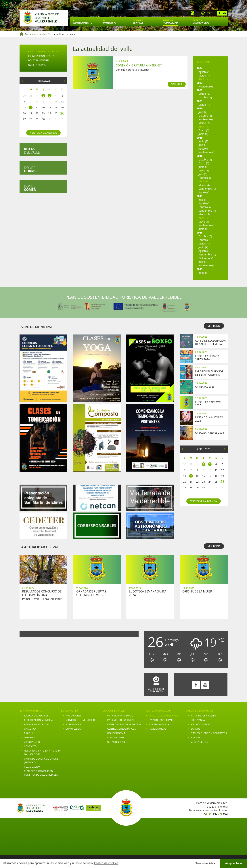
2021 (200, 101)
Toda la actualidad (36, 34)
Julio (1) (203, 200)
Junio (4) (203, 247)
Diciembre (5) (206, 258)
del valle (32, 151)
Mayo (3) (204, 222)
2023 (200, 83)
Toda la (170, 21)
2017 (200, 196)
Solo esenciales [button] (205, 863)
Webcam (192, 13)
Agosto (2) (204, 203)
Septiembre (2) (207, 189)
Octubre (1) (205, 97)
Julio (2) (203, 112)
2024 (200, 68)
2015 (200, 269)
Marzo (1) (204, 75)
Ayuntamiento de (44, 18)
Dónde (31, 169)
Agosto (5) (204, 192)
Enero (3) (204, 163)
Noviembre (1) (207, 86)
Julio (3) (203, 145)
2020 (200, 108)
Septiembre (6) (207, 254)
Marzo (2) (204, 123)
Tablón (201, 21)
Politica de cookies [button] (106, 863)
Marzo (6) (204, 94)
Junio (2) (203, 141)
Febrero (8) (205, 178)
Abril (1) (203, 79)
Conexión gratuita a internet (139, 65)
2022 (200, 90)
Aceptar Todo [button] (233, 863)
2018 (200, 156)
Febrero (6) (205, 207)
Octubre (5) (205, 236)
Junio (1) (203, 134)
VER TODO (214, 326)
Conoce (138, 21)
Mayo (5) (204, 170)
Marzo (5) (204, 214)
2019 (200, 138)
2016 (200, 233)
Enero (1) (204, 130)
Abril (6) (203, 181)
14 (31, 107)
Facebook (220, 13)
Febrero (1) (205, 240)
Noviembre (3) (207, 265)
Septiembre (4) (207, 211)
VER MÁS (177, 84)
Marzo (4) (204, 185)
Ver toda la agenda (43, 133)
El (83, 21)
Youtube (224, 13)
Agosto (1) (204, 72)
